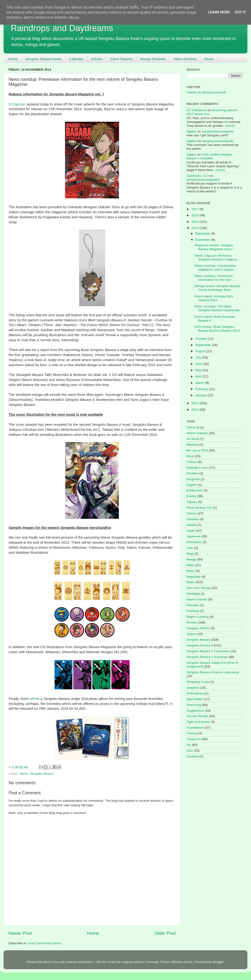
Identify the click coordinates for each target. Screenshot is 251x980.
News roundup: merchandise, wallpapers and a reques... (216, 268)
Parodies (193, 605)
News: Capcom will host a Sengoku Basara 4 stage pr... (217, 257)
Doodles (192, 473)
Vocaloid (193, 756)
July (199, 357)
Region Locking (198, 617)
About (209, 59)
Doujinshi (193, 479)
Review (192, 622)
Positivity (193, 611)
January (202, 395)
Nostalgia (193, 594)
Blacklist (192, 445)
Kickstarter (194, 542)
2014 (196, 228)
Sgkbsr (191, 131)
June (199, 364)
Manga (191, 559)
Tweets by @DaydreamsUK (206, 92)
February (202, 389)
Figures (192, 502)
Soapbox (193, 688)
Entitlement (195, 490)
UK (189, 745)
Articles (97, 59)
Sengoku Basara (42, 774)
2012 (196, 410)
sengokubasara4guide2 (203, 180)
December (203, 233)
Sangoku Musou (198, 628)
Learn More (219, 12)
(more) (230, 126)
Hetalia (191, 525)
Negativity (194, 577)
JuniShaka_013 (198, 176)
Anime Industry (197, 433)
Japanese (194, 536)
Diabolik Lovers (197, 468)
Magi (190, 554)
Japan (191, 531)
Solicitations (195, 693)
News (24, 774)
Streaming (194, 705)
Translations (195, 728)
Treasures (194, 739)
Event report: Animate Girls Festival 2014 (214, 298)
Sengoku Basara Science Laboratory (213, 672)
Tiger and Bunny (198, 722)
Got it (240, 12)
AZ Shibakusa (196, 110)
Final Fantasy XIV (199, 508)
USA (190, 751)
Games (192, 513)
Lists (190, 548)
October (202, 339)
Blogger (218, 962)
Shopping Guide (198, 682)
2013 (196, 403)
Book (190, 456)
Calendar (76, 59)
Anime (191, 427)
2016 (196, 215)
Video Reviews (185, 59)
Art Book (193, 439)
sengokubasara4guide (218, 131)
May (199, 370)
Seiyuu (191, 634)
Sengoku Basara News (43, 59)
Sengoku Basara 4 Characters (208, 651)
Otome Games (197, 599)
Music (191, 571)
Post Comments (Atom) (45, 943)
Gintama (193, 519)
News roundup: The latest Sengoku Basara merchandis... (218, 308)
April (199, 376)
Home (13, 59)
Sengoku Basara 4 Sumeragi (207, 657)
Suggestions (195, 711)
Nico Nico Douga (199, 588)
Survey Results (197, 716)
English (192, 485)
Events (191, 496)
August (201, 351)
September (204, 345)
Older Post (165, 933)
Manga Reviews (153, 59)
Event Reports (121, 59)
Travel (191, 733)
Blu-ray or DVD (197, 450)
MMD (190, 565)
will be (35, 699)
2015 (196, 222)
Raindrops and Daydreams (62, 28)
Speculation (195, 699)
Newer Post (20, 933)
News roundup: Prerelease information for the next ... (215, 278)
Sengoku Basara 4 (200, 645)
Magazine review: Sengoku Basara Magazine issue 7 (215, 247)
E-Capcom (17, 104)
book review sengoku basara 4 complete (209, 156)
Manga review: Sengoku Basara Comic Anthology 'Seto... (217, 288)
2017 (196, 209)
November (203, 240)
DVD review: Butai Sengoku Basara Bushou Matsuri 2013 (217, 329)
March (200, 383)
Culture (192, 462)
